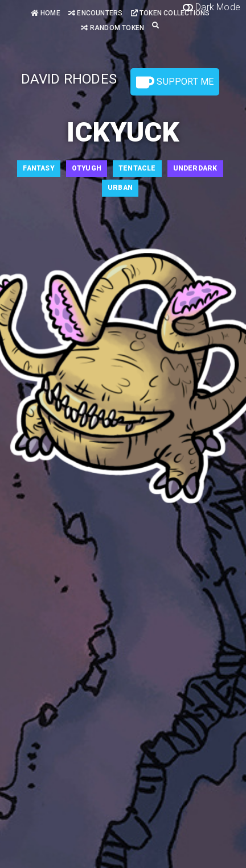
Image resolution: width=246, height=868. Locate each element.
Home (46, 13)
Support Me (175, 82)
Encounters (95, 13)
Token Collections (171, 13)
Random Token (112, 28)
